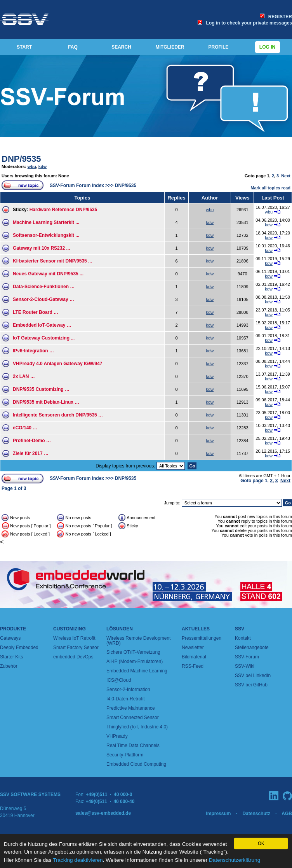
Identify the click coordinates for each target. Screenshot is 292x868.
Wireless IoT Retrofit (74, 638)
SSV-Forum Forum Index (77, 185)
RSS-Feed (193, 666)
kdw (43, 166)
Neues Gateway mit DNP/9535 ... (48, 274)
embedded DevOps (73, 657)
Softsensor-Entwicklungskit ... (46, 235)
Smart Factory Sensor (76, 647)
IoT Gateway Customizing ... (44, 338)
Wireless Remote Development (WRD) (138, 641)
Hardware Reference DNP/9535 (63, 210)
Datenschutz (256, 814)
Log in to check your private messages (245, 23)
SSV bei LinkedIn (253, 675)
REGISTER (276, 17)
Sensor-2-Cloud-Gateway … (43, 299)
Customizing (70, 629)
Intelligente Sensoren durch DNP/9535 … (58, 415)
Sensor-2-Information (128, 689)
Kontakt (243, 638)
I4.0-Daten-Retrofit (126, 699)
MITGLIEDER (170, 47)
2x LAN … (24, 376)
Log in (268, 47)
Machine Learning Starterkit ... (46, 222)
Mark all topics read (270, 188)
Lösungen (120, 629)
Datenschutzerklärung (235, 860)
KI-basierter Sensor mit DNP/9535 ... (52, 261)
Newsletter (193, 647)
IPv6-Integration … (33, 351)
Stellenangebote (252, 647)
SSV (240, 629)
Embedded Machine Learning (137, 671)
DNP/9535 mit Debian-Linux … (46, 402)
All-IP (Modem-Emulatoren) (135, 661)
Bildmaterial (194, 657)
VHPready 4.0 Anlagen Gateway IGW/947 (57, 364)
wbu (32, 166)
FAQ (73, 47)
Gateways (10, 638)
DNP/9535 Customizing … (41, 389)
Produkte (13, 629)
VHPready (117, 736)
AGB (287, 814)
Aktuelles (196, 629)
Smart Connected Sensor (133, 717)
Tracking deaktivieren (78, 860)
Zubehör (9, 666)
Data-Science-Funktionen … (44, 287)
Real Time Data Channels (133, 745)
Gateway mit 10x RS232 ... (41, 248)
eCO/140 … (25, 428)
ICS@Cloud (119, 680)
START (24, 47)
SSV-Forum (247, 657)
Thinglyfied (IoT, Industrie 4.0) (137, 727)
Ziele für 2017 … (31, 453)
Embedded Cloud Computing (136, 764)
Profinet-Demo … (32, 441)
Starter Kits (11, 657)
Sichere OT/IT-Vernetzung (133, 652)
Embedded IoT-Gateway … (42, 325)
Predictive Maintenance (131, 708)
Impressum (218, 814)
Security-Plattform (125, 755)
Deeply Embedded (19, 647)
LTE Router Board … (36, 312)
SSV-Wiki (245, 666)
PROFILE (218, 47)
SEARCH (121, 47)
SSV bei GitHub (251, 685)
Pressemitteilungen (202, 638)
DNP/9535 (21, 159)
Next (286, 176)
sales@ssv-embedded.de (103, 813)
